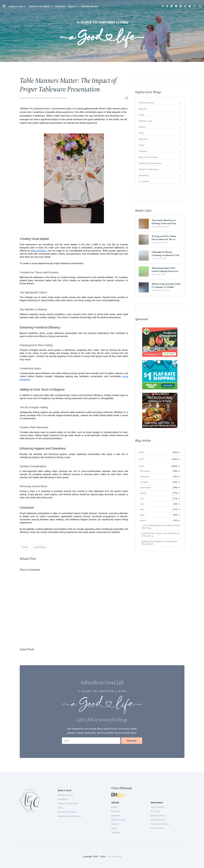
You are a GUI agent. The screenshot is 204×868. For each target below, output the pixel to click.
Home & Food (16, 6)
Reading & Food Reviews (150, 163)
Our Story (155, 811)
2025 (141, 459)
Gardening (144, 175)
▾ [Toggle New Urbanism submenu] (51, 6)
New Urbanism (157, 820)
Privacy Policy (157, 828)
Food (141, 133)
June (142, 504)
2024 (141, 466)
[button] (126, 98)
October (144, 482)
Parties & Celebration (149, 169)
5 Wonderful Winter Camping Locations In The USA (165, 254)
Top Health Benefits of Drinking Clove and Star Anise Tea (164, 222)
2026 (141, 452)
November (145, 476)
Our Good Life (114, 856)
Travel (141, 145)
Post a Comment (59, 98)
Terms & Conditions (160, 824)
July (142, 498)
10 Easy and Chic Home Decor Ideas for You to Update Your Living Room (165, 238)
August (144, 493)
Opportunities (90, 6)
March (143, 520)
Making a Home (158, 816)
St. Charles (144, 181)
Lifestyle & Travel (39, 6)
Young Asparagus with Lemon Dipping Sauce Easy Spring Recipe (166, 270)
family (25, 547)
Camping (143, 151)
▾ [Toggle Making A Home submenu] (25, 6)
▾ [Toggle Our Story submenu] (77, 6)
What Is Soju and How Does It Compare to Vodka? (166, 285)
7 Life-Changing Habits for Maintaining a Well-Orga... (161, 527)
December (145, 471)
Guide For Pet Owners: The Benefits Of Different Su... (161, 535)
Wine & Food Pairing (148, 157)
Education (143, 139)
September (146, 487)
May (142, 509)
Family (142, 115)
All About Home (146, 103)
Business (60, 6)
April (142, 515)
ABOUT (72, 6)
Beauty (142, 127)
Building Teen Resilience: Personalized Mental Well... (159, 543)
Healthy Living (145, 121)
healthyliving (40, 547)
